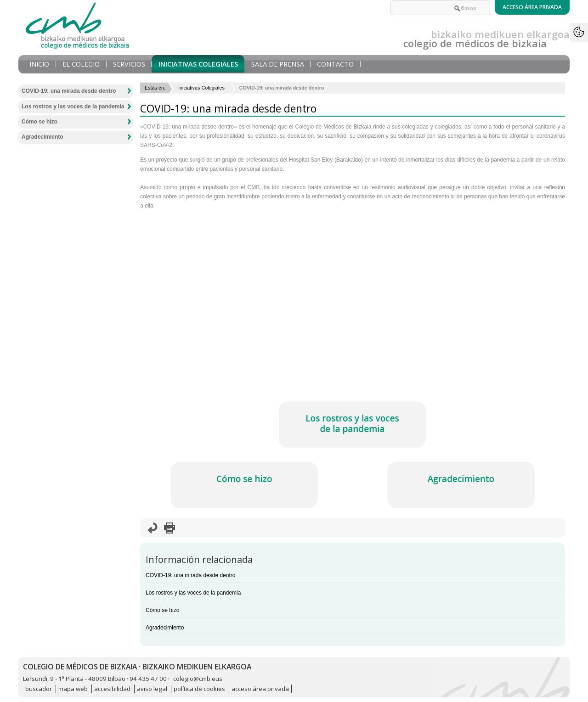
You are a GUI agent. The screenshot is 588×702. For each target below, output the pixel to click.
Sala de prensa (278, 64)
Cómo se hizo (162, 610)
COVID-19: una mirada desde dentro (190, 575)
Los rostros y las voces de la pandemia (193, 593)
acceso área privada (260, 689)
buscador (39, 689)
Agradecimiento (165, 628)
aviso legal (152, 689)
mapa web (73, 689)
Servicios (129, 64)
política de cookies (199, 689)
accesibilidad (112, 689)
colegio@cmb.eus (198, 679)
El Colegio (81, 64)
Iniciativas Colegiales (198, 64)
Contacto (335, 64)
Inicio (39, 64)
